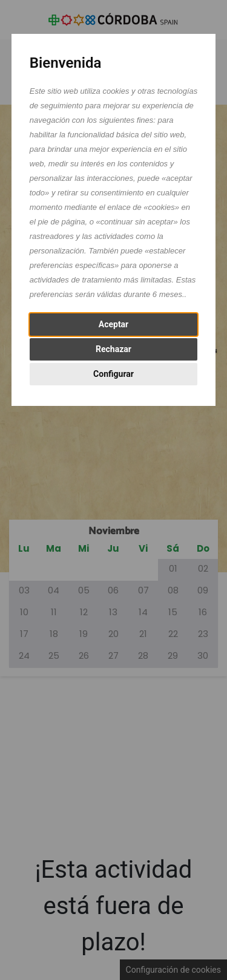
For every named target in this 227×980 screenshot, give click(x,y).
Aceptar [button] (114, 324)
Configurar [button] (113, 374)
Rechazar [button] (113, 349)
